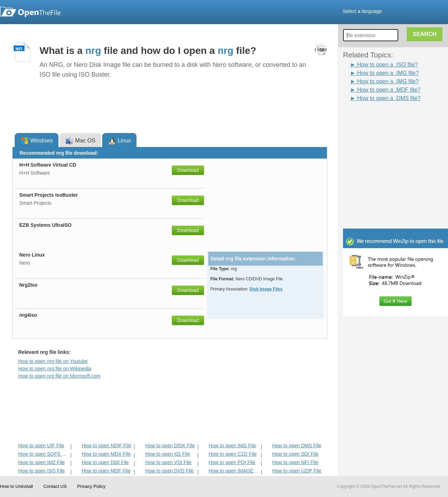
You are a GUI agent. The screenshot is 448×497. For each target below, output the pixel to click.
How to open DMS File (297, 446)
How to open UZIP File (297, 471)
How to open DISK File (170, 446)
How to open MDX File (106, 454)
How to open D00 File (105, 462)
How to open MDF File (106, 471)
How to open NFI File (295, 462)
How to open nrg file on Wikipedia (55, 369)
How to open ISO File (41, 471)
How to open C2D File (233, 454)
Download (188, 170)
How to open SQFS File (44, 454)
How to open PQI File (232, 462)
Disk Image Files (266, 289)
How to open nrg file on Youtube (53, 361)
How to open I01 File (168, 454)
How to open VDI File (168, 462)
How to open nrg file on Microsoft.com (59, 376)
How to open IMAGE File (234, 471)
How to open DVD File (170, 471)
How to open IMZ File (41, 462)
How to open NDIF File (106, 446)
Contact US (55, 486)
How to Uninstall (16, 486)
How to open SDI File (295, 454)
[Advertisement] (385, 118)
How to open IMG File (232, 446)
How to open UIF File (41, 446)
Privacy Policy (91, 486)
